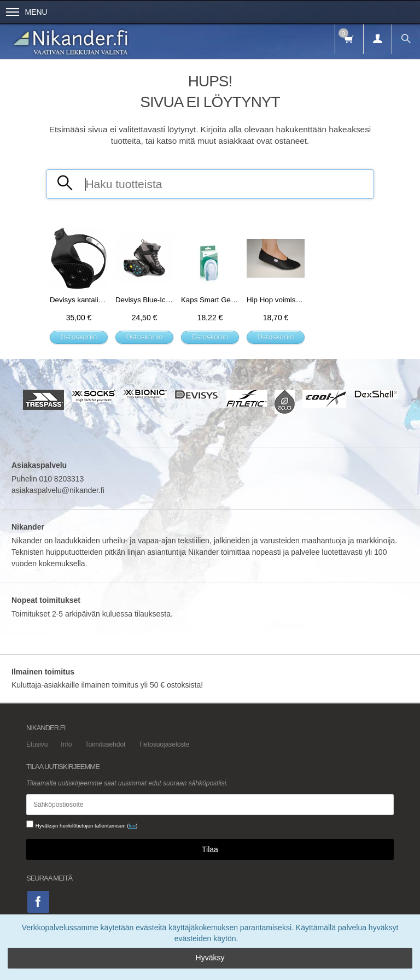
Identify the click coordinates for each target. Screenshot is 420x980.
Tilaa (210, 849)
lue (132, 826)
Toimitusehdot (105, 744)
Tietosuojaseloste (164, 744)
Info (66, 744)
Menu (27, 12)
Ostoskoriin (79, 337)
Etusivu (37, 744)
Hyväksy (210, 958)
